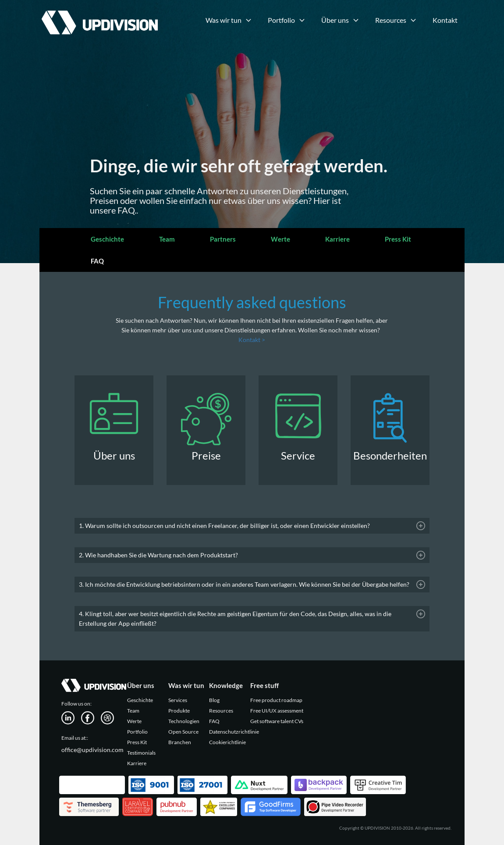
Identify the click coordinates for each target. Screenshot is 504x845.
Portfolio (137, 732)
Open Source (183, 732)
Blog (214, 700)
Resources (221, 711)
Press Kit (398, 239)
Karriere (337, 239)
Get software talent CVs (277, 721)
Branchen (180, 742)
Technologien (184, 721)
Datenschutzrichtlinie (234, 732)
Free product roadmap (276, 700)
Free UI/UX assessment (277, 711)
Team (167, 239)
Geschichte (107, 239)
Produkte (179, 711)
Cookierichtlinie (227, 742)
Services (178, 700)
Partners (223, 239)
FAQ (97, 261)
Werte (280, 239)
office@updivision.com (92, 750)
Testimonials (141, 753)
